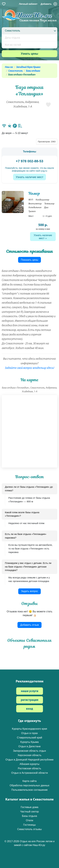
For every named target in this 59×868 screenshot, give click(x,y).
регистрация (30, 700)
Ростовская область (30, 768)
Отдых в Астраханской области (29, 773)
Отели (29, 820)
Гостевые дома (29, 807)
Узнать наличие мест (29, 177)
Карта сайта (29, 781)
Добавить (49, 4)
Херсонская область (29, 755)
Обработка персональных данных (29, 785)
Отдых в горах (30, 733)
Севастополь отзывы (30, 829)
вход (29, 709)
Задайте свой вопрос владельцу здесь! (30, 368)
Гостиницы (29, 825)
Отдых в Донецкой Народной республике (30, 760)
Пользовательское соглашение (29, 790)
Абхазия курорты (29, 764)
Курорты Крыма (29, 742)
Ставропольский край (30, 738)
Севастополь (15, 71)
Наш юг (9, 67)
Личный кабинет (28, 4)
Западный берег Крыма (28, 67)
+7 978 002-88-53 (29, 161)
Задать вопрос (29, 591)
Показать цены (29, 260)
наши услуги (30, 691)
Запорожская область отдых (30, 751)
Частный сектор (30, 812)
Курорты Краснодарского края (29, 729)
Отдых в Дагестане (29, 746)
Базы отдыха (33, 71)
